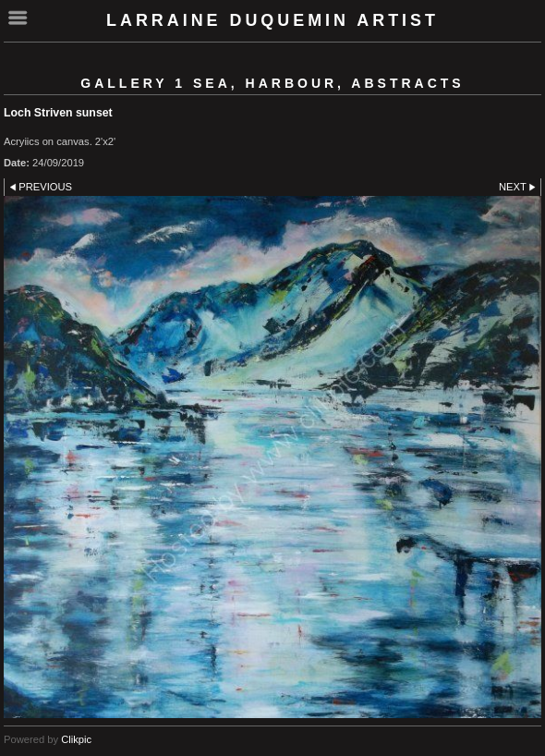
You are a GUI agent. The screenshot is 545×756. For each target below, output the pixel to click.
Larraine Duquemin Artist (272, 20)
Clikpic (76, 739)
